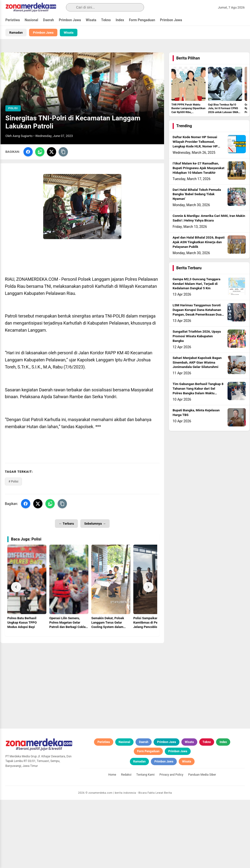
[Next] (148, 587)
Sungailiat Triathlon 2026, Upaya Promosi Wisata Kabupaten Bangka (197, 336)
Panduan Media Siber (202, 843)
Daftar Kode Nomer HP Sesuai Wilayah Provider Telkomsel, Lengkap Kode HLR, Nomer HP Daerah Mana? (195, 144)
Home (112, 843)
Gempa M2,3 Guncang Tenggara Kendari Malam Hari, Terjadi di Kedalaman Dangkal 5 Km (196, 284)
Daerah (48, 20)
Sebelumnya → (95, 524)
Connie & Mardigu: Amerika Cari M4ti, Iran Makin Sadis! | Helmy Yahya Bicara (209, 218)
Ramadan (16, 33)
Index (120, 20)
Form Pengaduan (142, 20)
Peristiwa (13, 20)
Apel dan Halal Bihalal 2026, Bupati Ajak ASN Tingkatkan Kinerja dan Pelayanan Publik (199, 242)
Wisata (91, 20)
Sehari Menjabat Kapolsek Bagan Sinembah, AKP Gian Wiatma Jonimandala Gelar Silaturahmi (197, 363)
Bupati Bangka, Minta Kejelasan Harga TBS (196, 413)
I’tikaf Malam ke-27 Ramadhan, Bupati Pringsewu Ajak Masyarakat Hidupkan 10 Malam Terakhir (198, 168)
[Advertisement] (82, 677)
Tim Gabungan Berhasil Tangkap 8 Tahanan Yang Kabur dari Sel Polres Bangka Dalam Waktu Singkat (198, 391)
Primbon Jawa (70, 20)
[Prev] (16, 587)
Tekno (106, 20)
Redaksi (126, 843)
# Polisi (13, 482)
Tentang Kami (145, 843)
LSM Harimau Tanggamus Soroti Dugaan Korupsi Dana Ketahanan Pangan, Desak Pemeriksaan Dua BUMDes (197, 312)
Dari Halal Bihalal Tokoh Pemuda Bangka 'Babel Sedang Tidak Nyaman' (197, 194)
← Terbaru (66, 524)
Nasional (31, 20)
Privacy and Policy (171, 843)
